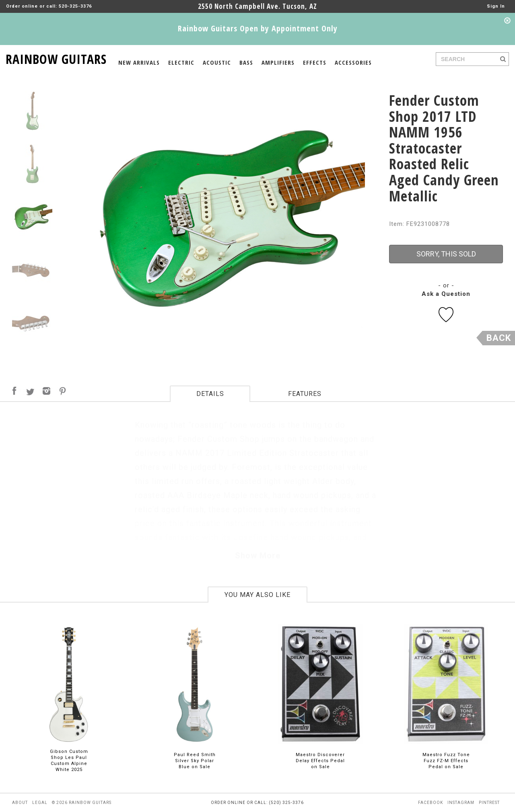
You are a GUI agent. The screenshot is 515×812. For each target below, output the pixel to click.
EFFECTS (315, 62)
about (20, 803)
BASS (246, 62)
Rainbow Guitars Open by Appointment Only (258, 28)
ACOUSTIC (217, 62)
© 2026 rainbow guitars (82, 803)
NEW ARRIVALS (139, 62)
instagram (461, 803)
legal (40, 803)
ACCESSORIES (353, 62)
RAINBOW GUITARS (56, 58)
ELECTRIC (181, 62)
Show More (258, 556)
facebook (431, 803)
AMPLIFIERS (278, 62)
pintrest (489, 803)
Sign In (496, 6)
